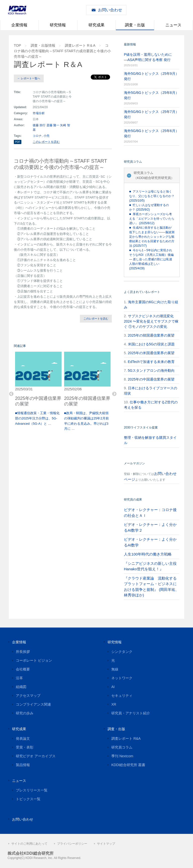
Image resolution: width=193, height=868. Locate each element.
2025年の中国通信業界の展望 (151, 379)
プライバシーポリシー (72, 844)
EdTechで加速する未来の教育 (151, 362)
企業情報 (19, 25)
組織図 (21, 687)
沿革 (19, 678)
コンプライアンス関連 (33, 704)
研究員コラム (122, 747)
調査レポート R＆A (80, 45)
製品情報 (23, 765)
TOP (17, 45)
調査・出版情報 (43, 45)
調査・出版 (135, 25)
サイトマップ (106, 844)
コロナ (37, 136)
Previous (11, 394)
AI (113, 687)
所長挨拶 (23, 652)
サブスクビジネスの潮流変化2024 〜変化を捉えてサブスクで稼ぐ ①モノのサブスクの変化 (151, 321)
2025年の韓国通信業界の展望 (151, 335)
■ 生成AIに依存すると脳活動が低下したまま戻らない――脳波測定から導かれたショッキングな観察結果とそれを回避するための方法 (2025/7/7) (152, 237)
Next (114, 394)
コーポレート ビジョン (34, 660)
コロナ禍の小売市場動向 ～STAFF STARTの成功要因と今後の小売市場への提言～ (62, 51)
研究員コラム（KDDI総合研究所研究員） (154, 175)
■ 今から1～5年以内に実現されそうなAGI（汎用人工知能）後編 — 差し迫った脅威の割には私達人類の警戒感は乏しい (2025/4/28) (151, 259)
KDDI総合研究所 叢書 (128, 765)
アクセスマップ (28, 696)
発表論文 (23, 738)
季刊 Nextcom (122, 756)
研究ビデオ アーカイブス (36, 756)
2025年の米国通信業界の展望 (151, 353)
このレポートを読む (46, 142)
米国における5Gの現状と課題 (151, 344)
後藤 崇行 (39, 125)
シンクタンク (122, 652)
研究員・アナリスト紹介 (131, 713)
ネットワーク (122, 678)
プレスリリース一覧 (32, 790)
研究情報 (58, 25)
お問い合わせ (110, 10)
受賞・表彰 (25, 747)
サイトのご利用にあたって (29, 844)
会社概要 (23, 669)
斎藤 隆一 (53, 125)
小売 (46, 136)
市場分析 (39, 113)
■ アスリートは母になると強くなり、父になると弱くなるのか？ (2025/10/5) (152, 196)
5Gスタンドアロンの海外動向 (151, 370)
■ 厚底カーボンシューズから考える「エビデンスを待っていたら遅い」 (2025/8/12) (152, 219)
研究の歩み (25, 713)
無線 (115, 669)
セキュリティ (122, 696)
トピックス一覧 (28, 799)
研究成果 (96, 25)
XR (114, 704)
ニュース (173, 25)
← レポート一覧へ (29, 78)
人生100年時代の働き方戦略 (148, 554)
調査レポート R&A (126, 738)
